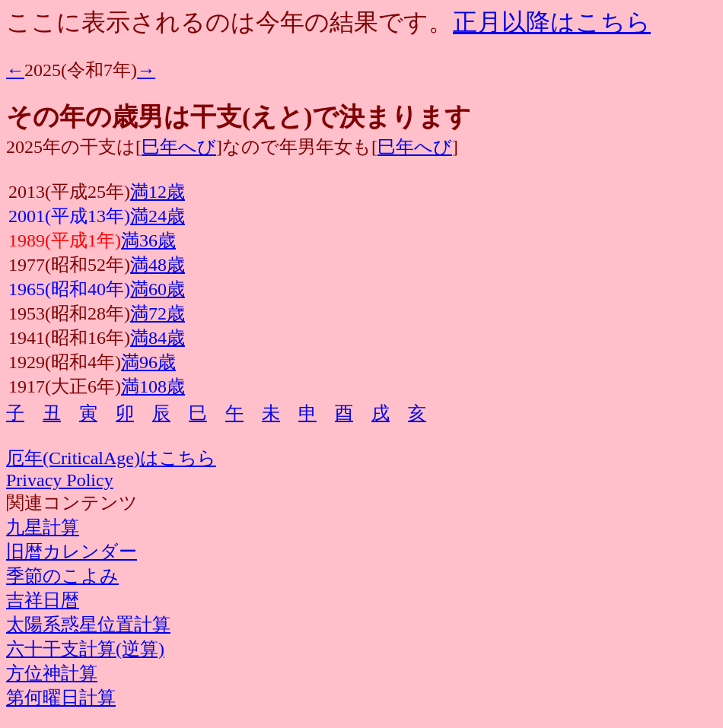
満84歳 (158, 338)
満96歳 (148, 362)
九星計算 (43, 527)
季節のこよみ (62, 576)
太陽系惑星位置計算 (88, 625)
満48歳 (158, 265)
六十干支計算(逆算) (85, 649)
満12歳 (158, 192)
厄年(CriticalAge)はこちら (111, 458)
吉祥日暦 (43, 600)
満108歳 (153, 386)
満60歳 (158, 289)
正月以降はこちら (552, 22)
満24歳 (158, 216)
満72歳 (158, 313)
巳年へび (179, 147)
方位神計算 (52, 673)
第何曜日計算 (61, 698)
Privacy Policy (60, 480)
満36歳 (148, 240)
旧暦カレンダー (72, 552)
